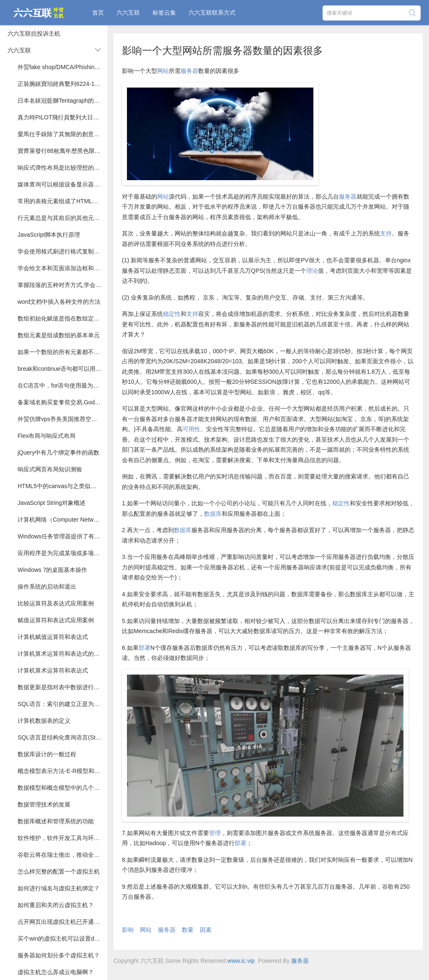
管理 (215, 833)
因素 (206, 930)
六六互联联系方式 (212, 13)
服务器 (189, 71)
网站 (163, 71)
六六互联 (128, 13)
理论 (312, 271)
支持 (386, 233)
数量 (188, 930)
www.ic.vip (241, 961)
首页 (98, 13)
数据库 (213, 514)
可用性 (191, 429)
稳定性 (172, 314)
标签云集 (164, 13)
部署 (145, 648)
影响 (128, 930)
